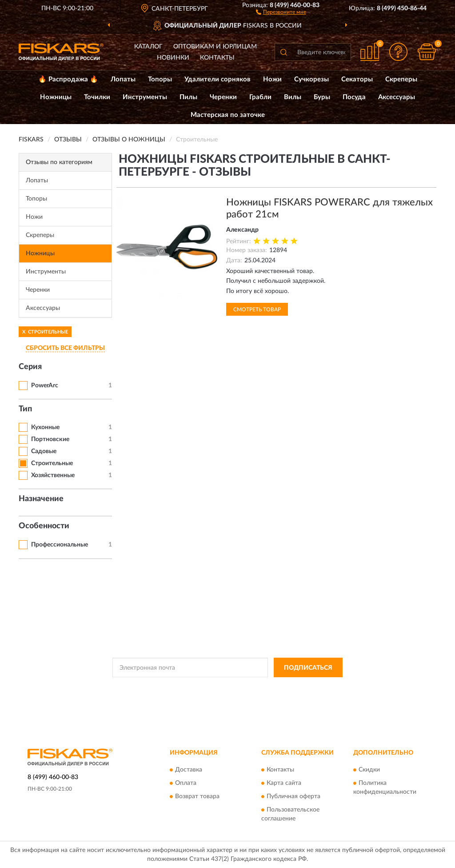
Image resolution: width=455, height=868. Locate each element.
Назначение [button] (41, 499)
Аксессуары (397, 97)
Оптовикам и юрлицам (215, 47)
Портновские (50, 439)
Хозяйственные (53, 475)
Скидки (369, 770)
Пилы (188, 97)
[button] (281, 12)
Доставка (189, 770)
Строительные (52, 463)
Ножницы (56, 97)
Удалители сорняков (218, 79)
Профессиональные (60, 545)
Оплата (186, 783)
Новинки (173, 58)
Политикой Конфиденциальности (227, 687)
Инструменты (145, 97)
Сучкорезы (311, 79)
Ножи (272, 79)
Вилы (293, 97)
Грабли (260, 97)
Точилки (97, 97)
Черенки (223, 97)
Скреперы (401, 79)
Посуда (354, 97)
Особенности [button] (44, 526)
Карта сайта (284, 783)
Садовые (44, 451)
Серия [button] (30, 367)
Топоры (160, 79)
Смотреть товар (257, 309)
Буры (322, 97)
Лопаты (123, 79)
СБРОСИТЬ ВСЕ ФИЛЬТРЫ (65, 348)
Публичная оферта (293, 796)
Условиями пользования (305, 687)
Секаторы (357, 79)
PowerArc (45, 386)
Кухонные (45, 427)
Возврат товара (197, 796)
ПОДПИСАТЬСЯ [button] (308, 668)
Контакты (217, 58)
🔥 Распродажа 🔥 (68, 79)
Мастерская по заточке (228, 115)
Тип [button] (25, 409)
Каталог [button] (148, 47)
